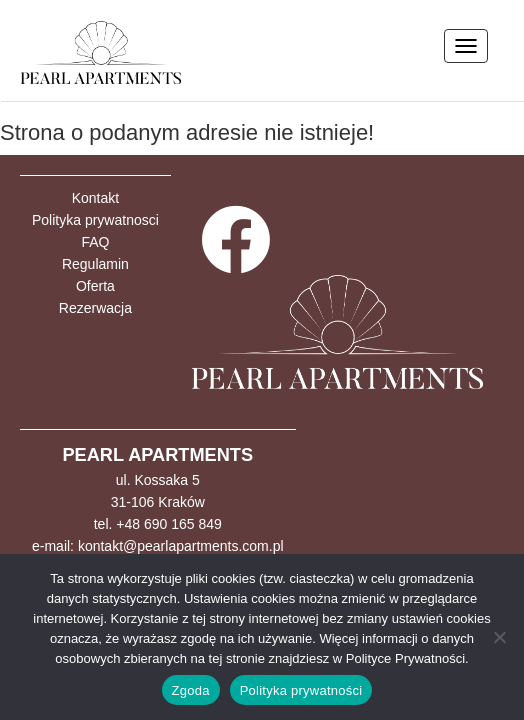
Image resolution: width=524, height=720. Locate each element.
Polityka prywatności (301, 690)
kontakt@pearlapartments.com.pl (181, 546)
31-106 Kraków (158, 502)
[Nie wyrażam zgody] (499, 637)
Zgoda (191, 690)
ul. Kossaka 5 (158, 480)
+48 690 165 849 (169, 524)
